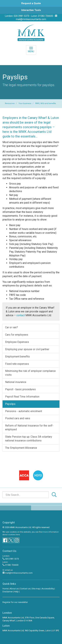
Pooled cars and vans (18, 418)
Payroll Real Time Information (22, 397)
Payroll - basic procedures (20, 389)
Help (16, 592)
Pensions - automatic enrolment (24, 411)
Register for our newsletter (15, 602)
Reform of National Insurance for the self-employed (29, 428)
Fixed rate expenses (17, 364)
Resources (10, 103)
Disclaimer (8, 592)
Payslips (10, 404)
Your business (25, 103)
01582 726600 (10, 565)
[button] (31, 3)
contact (21, 315)
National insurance (16, 382)
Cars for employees (17, 335)
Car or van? (11, 327)
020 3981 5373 (11, 559)
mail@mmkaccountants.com (31, 19)
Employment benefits (17, 357)
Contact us (25, 589)
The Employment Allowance (21, 448)
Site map (36, 589)
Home (5, 589)
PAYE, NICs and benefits (46, 103)
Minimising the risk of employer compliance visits (30, 373)
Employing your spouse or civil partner (27, 349)
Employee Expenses (17, 342)
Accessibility (48, 589)
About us (14, 589)
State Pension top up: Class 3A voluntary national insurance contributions (29, 439)
